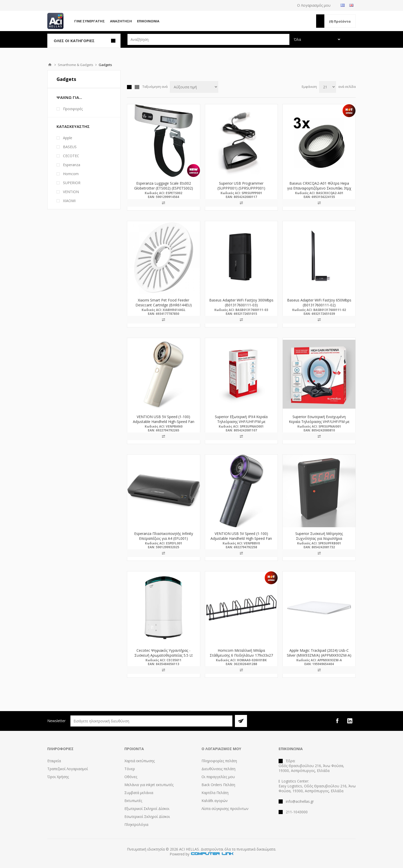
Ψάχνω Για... (69, 97)
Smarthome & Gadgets (76, 65)
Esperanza (72, 165)
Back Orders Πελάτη (218, 785)
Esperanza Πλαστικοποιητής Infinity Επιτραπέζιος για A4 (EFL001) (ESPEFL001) (164, 538)
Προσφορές (73, 109)
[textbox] (208, 39)
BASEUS (70, 147)
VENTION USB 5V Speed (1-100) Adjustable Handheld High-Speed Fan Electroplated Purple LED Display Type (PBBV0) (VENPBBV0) (241, 541)
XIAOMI (69, 201)
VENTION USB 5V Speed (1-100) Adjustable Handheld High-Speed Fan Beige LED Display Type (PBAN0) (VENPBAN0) (164, 424)
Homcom (71, 174)
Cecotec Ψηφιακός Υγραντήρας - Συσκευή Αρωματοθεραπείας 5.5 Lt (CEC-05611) (164, 655)
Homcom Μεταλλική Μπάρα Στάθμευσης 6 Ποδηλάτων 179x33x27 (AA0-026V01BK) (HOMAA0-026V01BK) (241, 655)
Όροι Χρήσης (58, 777)
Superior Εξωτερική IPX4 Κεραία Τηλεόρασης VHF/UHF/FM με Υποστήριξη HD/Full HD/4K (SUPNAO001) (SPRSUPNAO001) (241, 424)
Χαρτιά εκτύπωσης (140, 761)
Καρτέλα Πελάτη (215, 793)
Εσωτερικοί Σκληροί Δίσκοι (147, 817)
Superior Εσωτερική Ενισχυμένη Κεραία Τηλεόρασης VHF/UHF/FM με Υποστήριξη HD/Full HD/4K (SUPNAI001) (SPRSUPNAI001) (319, 424)
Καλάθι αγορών (215, 801)
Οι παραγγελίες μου (218, 777)
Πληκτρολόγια (136, 824)
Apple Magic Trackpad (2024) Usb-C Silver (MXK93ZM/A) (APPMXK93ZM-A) (319, 653)
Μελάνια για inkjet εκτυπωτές (149, 785)
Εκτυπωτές (133, 801)
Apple (68, 138)
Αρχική (50, 65)
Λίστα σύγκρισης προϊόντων (225, 809)
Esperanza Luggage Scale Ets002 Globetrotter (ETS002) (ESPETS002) (164, 186)
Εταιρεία (54, 761)
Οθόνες (131, 777)
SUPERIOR (72, 183)
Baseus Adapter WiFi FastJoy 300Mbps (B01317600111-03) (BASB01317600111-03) (241, 305)
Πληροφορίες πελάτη (219, 761)
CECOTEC (71, 156)
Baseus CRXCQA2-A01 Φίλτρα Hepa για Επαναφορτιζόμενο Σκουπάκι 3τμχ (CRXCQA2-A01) (319, 188)
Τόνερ (130, 769)
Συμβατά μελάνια (139, 793)
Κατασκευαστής (73, 126)
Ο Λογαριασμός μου (314, 5)
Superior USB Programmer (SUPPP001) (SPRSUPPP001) (241, 186)
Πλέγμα (129, 87)
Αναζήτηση (121, 21)
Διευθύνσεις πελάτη (218, 769)
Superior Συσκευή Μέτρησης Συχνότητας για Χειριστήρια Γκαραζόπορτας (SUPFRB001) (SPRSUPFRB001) (319, 541)
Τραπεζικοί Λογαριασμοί (68, 769)
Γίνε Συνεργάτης (90, 21)
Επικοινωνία (148, 21)
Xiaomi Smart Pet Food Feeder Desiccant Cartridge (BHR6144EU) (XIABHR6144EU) (164, 305)
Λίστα (137, 87)
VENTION (71, 192)
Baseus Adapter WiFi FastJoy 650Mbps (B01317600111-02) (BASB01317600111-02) (319, 305)
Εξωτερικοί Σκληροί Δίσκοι (147, 809)
